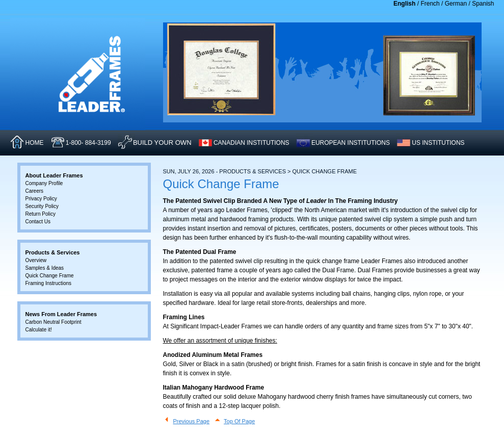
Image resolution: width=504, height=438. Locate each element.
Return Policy (41, 214)
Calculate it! (39, 330)
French (430, 4)
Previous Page (192, 421)
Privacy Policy (41, 199)
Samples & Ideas (45, 268)
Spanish (483, 4)
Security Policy (42, 206)
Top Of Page (239, 421)
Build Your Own (162, 143)
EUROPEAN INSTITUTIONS (351, 143)
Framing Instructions (49, 283)
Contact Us (38, 222)
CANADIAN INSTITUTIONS (251, 143)
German (456, 4)
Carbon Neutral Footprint (54, 322)
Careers (35, 191)
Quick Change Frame (50, 276)
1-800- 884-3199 (88, 143)
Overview (36, 260)
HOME (35, 143)
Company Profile (44, 183)
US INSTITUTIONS (438, 143)
